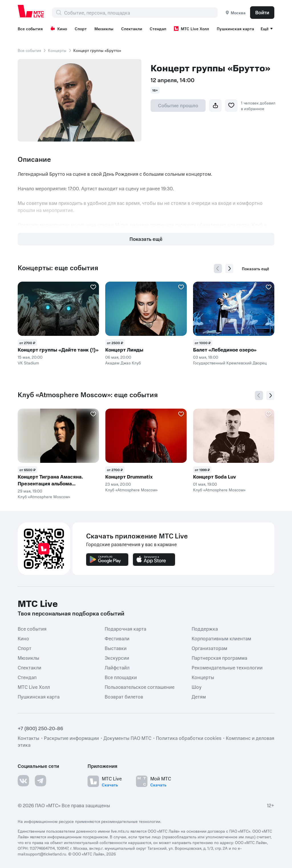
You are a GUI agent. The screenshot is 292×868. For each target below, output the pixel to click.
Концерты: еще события (58, 268)
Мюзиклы (104, 29)
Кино (59, 29)
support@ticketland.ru (46, 854)
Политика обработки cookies (189, 738)
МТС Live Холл (191, 29)
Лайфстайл (117, 667)
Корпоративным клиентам (221, 638)
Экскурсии (117, 657)
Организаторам (209, 648)
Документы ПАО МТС (127, 738)
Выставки (116, 648)
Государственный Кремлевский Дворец (230, 363)
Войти (262, 12)
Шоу (197, 687)
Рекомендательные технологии (227, 667)
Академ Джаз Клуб (123, 363)
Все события (30, 29)
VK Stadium (28, 363)
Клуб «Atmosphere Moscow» (44, 496)
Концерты (57, 50)
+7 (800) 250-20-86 (40, 728)
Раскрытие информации (71, 738)
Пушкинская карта (235, 29)
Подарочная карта (125, 628)
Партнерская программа (219, 657)
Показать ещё (146, 239)
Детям (199, 696)
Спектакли (132, 29)
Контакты (29, 738)
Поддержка (205, 628)
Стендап (158, 29)
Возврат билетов (124, 696)
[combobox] (141, 13)
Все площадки (121, 677)
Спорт (81, 29)
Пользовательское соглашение (140, 687)
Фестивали (117, 638)
